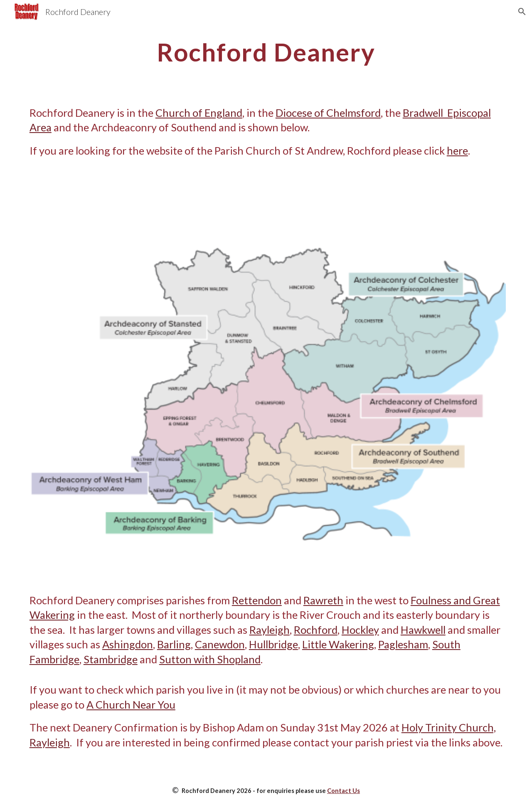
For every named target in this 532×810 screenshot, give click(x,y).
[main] (266, 52)
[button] (522, 12)
